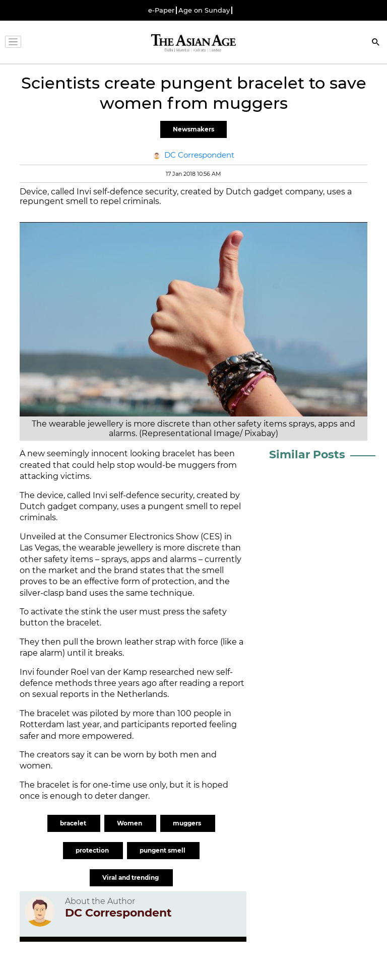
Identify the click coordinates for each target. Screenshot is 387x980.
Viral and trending (131, 878)
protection (93, 850)
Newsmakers (193, 129)
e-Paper (161, 10)
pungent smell (163, 850)
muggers (188, 823)
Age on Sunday (204, 10)
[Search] (376, 43)
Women (130, 823)
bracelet (74, 823)
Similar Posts (307, 454)
